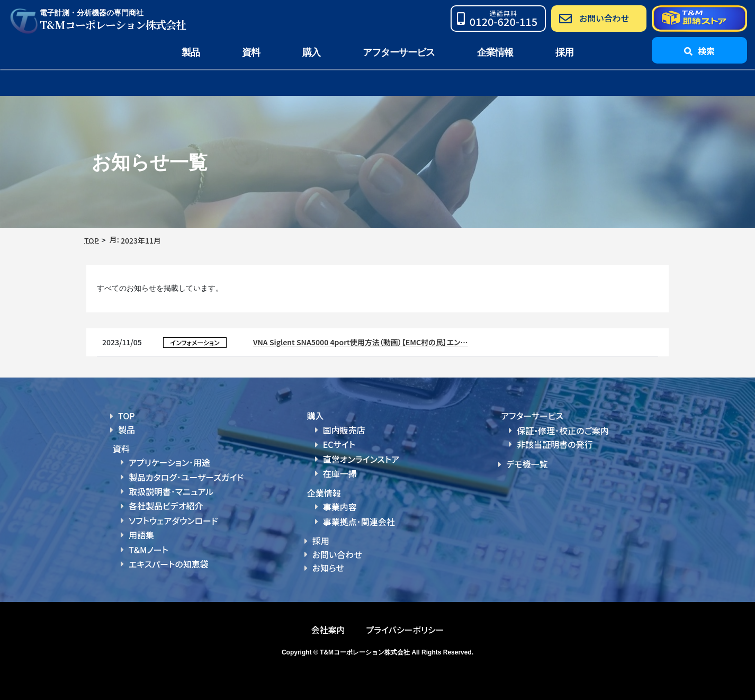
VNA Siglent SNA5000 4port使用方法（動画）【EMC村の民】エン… (361, 342)
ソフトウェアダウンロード (173, 520)
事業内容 (340, 507)
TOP (127, 416)
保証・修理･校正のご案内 (563, 430)
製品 (127, 429)
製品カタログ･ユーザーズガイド (186, 477)
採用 (564, 52)
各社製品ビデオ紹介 (166, 506)
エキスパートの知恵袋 (169, 564)
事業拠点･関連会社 (359, 522)
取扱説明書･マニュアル (171, 491)
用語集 (141, 535)
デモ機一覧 (527, 464)
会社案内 (328, 630)
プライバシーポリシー (405, 630)
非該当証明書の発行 (555, 444)
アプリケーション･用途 (169, 462)
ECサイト (339, 444)
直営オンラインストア (361, 459)
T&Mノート (149, 550)
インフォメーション (195, 342)
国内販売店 (344, 430)
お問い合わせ (337, 554)
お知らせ (328, 568)
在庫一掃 (340, 473)
